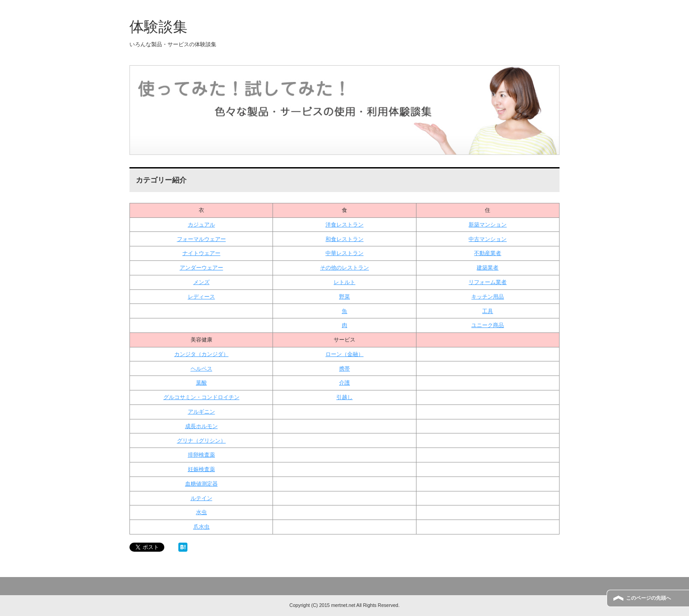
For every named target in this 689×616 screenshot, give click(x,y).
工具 (488, 311)
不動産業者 (488, 253)
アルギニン (201, 412)
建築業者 (488, 268)
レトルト (344, 282)
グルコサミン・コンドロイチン (201, 397)
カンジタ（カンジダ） (201, 354)
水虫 (201, 512)
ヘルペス (201, 369)
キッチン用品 (488, 297)
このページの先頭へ (648, 598)
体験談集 (158, 27)
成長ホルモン (201, 426)
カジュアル (201, 225)
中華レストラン (344, 253)
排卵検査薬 (201, 455)
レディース (201, 297)
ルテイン (201, 498)
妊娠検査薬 (201, 469)
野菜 (344, 297)
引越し (344, 397)
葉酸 (201, 383)
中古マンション (488, 239)
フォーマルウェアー (201, 239)
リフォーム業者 (488, 282)
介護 (344, 383)
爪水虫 (201, 527)
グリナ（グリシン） (201, 441)
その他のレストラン (344, 268)
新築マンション (488, 225)
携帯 (344, 369)
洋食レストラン (344, 225)
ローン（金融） (344, 354)
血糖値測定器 (201, 484)
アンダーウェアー (201, 268)
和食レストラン (344, 239)
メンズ (201, 282)
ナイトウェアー (201, 253)
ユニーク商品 (488, 325)
